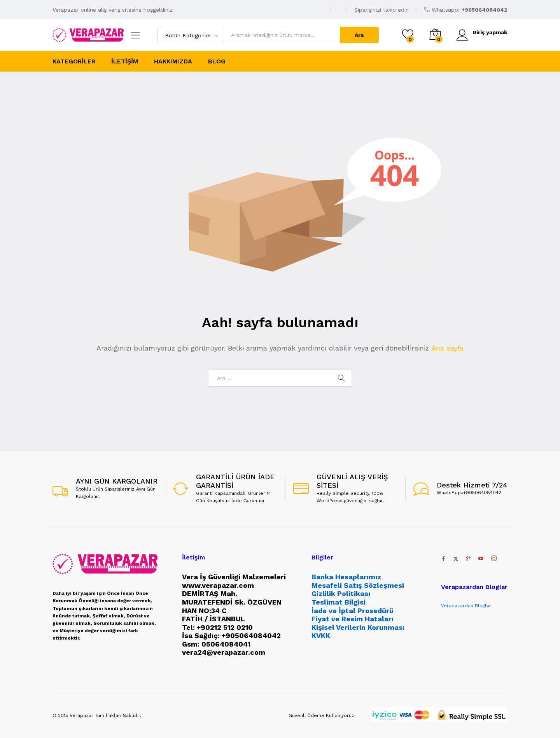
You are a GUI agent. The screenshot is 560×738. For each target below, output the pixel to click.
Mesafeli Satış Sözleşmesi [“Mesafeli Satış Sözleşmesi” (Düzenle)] (358, 585)
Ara (359, 35)
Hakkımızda (173, 61)
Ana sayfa (447, 348)
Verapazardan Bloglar (466, 606)
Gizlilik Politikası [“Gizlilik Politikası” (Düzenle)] (341, 593)
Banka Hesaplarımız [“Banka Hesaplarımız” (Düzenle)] (346, 577)
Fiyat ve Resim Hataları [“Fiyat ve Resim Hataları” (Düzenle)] (353, 619)
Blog (217, 61)
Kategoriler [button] (74, 61)
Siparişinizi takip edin (381, 10)
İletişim (125, 61)
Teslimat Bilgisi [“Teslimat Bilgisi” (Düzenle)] (339, 602)
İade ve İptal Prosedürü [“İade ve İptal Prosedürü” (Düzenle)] (353, 611)
